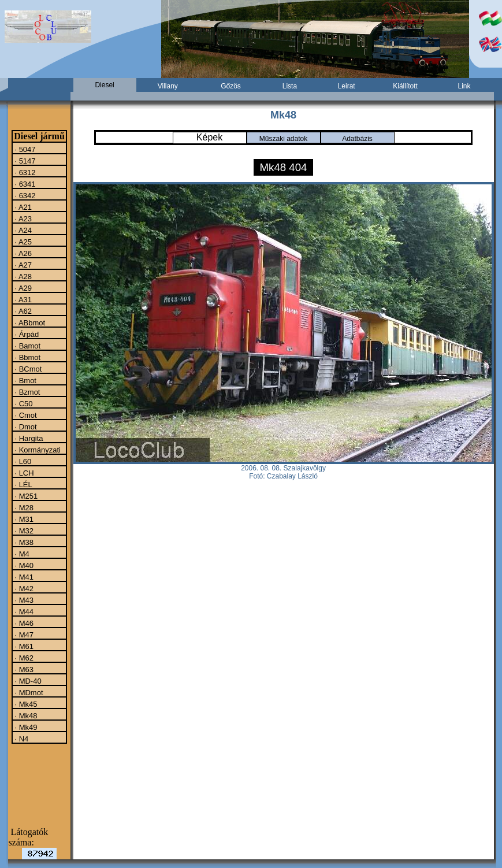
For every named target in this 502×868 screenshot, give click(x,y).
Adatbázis (357, 139)
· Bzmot (27, 392)
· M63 (23, 669)
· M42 (23, 588)
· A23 (22, 218)
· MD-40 (27, 681)
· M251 (25, 496)
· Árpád (26, 334)
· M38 (23, 542)
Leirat (347, 86)
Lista (290, 86)
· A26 (22, 253)
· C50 (23, 403)
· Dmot (25, 426)
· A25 (22, 242)
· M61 (23, 646)
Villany (168, 86)
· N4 (21, 739)
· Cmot (25, 415)
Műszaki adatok (283, 139)
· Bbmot (27, 357)
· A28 (22, 276)
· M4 (21, 554)
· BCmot (27, 369)
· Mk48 (25, 715)
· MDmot (28, 692)
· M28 (23, 507)
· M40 (23, 565)
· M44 (23, 611)
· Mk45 (25, 704)
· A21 (22, 207)
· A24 (22, 230)
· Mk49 (25, 727)
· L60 (22, 461)
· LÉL (23, 484)
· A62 (22, 311)
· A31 (22, 299)
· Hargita (28, 438)
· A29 (22, 288)
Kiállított (405, 86)
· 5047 (24, 149)
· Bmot (25, 380)
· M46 (23, 623)
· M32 (23, 531)
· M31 (23, 519)
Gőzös (231, 86)
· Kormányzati (37, 450)
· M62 (23, 658)
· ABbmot (29, 322)
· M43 (23, 600)
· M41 (23, 577)
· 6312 (24, 172)
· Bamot (27, 346)
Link (464, 86)
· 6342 (24, 195)
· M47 (23, 635)
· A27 (22, 265)
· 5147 (24, 161)
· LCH (23, 473)
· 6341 (24, 184)
